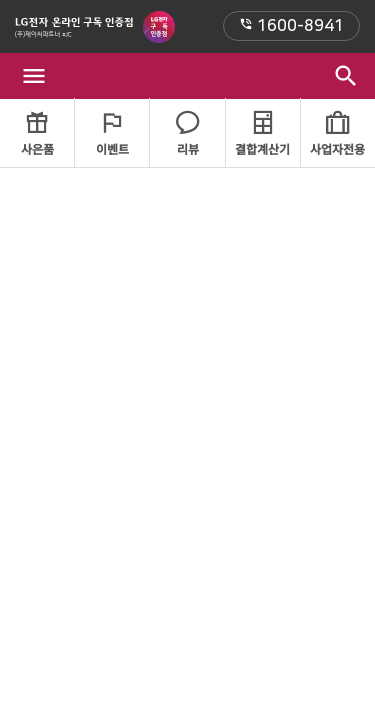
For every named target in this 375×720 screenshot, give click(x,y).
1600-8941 (291, 26)
